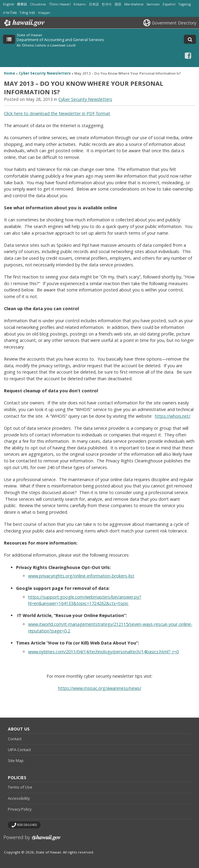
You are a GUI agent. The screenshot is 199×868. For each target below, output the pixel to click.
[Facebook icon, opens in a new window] (188, 55)
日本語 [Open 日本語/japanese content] (94, 4)
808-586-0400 (27, 825)
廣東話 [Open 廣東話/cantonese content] (22, 4)
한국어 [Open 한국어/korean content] (107, 4)
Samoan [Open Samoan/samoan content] (153, 4)
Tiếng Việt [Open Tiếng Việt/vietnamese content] (27, 13)
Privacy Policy (20, 809)
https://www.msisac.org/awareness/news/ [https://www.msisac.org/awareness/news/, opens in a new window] (100, 688)
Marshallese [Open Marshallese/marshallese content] (134, 4)
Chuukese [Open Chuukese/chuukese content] (38, 4)
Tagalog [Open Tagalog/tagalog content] (184, 4)
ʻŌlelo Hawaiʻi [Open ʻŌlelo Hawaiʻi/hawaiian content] (60, 4)
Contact (15, 739)
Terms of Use (20, 787)
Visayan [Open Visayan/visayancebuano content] (44, 13)
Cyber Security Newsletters (45, 73)
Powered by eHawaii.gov (32, 840)
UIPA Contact (19, 750)
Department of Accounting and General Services (60, 40)
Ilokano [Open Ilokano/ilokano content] (80, 4)
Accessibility (19, 798)
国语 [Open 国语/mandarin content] (118, 4)
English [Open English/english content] (9, 4)
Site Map (16, 760)
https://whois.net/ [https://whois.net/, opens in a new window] (173, 416)
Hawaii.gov (24, 23)
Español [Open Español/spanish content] (169, 4)
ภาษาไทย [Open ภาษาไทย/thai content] (10, 13)
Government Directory (174, 23)
